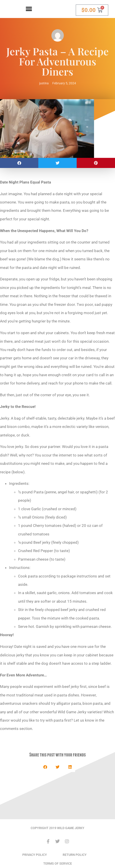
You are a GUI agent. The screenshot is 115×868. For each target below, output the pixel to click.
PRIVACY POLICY (35, 855)
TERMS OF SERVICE (58, 864)
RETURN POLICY (75, 855)
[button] (29, 9)
